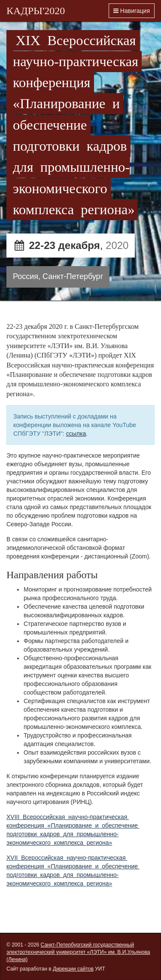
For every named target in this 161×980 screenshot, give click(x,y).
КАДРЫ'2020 (36, 11)
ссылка (76, 434)
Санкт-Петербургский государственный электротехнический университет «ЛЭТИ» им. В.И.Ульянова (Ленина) (78, 952)
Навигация (132, 11)
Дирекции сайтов (73, 969)
